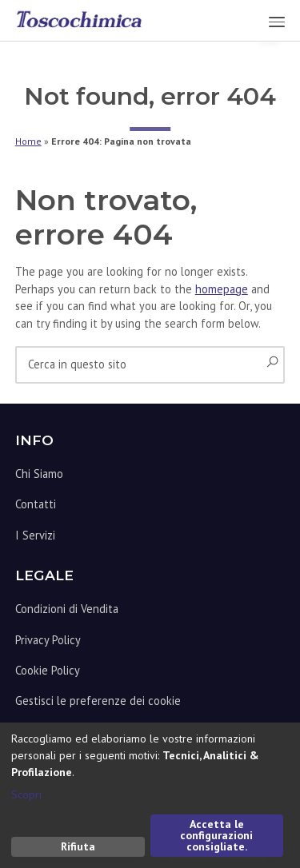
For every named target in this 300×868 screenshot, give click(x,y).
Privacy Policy (48, 640)
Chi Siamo (39, 474)
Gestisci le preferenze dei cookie (98, 701)
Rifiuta (78, 846)
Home (28, 141)
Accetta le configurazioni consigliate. (216, 835)
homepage (222, 289)
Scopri (26, 794)
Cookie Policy (48, 670)
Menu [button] (269, 21)
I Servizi (35, 535)
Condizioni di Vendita (67, 609)
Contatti (36, 504)
